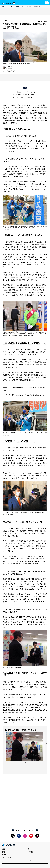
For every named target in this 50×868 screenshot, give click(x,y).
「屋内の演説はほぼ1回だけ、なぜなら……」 (26, 95)
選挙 (13, 71)
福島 (9, 71)
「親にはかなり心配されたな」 (26, 92)
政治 (4, 71)
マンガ (10, 7)
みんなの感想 (43, 22)
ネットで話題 (27, 7)
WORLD (37, 7)
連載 (17, 7)
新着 (3, 7)
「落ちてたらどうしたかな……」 (26, 97)
